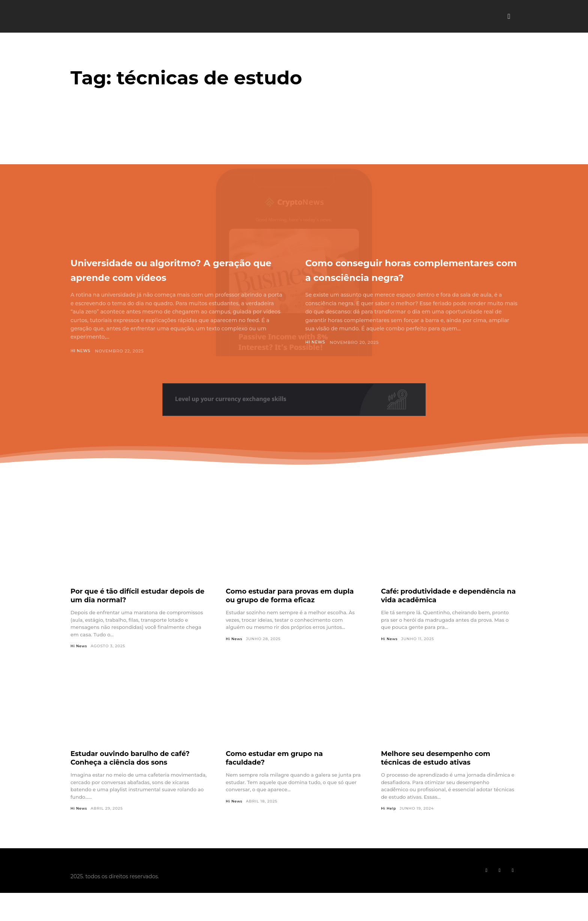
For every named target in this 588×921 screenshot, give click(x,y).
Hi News (81, 366)
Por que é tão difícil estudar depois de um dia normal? (125, 610)
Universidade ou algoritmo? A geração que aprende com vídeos (169, 276)
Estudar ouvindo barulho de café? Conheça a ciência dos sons (137, 773)
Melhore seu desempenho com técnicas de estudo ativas (442, 773)
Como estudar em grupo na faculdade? (280, 773)
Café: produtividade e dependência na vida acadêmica (445, 610)
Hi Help (389, 824)
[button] (509, 16)
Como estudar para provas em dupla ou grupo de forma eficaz (287, 610)
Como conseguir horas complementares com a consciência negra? (384, 276)
